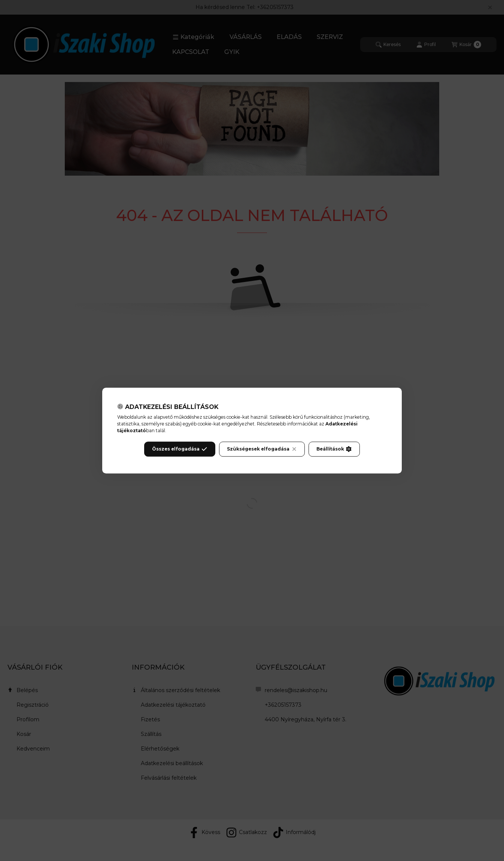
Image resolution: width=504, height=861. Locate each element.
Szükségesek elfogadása (262, 449)
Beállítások (334, 449)
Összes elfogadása (180, 449)
